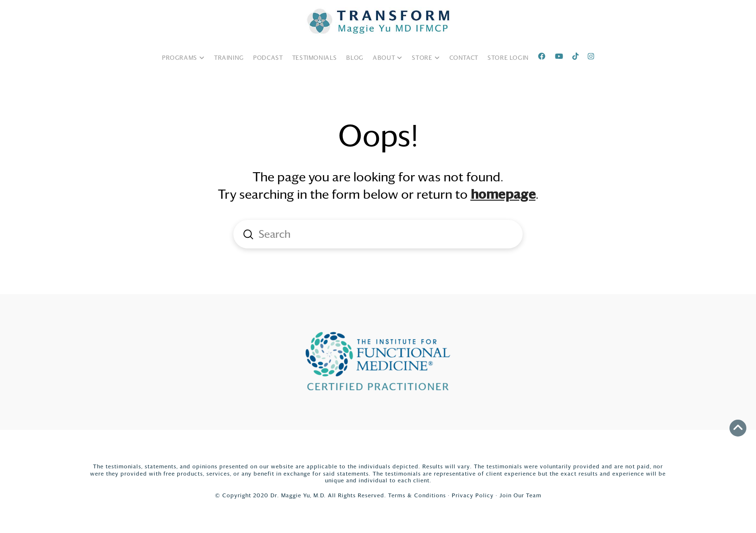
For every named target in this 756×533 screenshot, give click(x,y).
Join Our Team (520, 496)
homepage (503, 194)
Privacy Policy (473, 496)
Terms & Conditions (417, 496)
